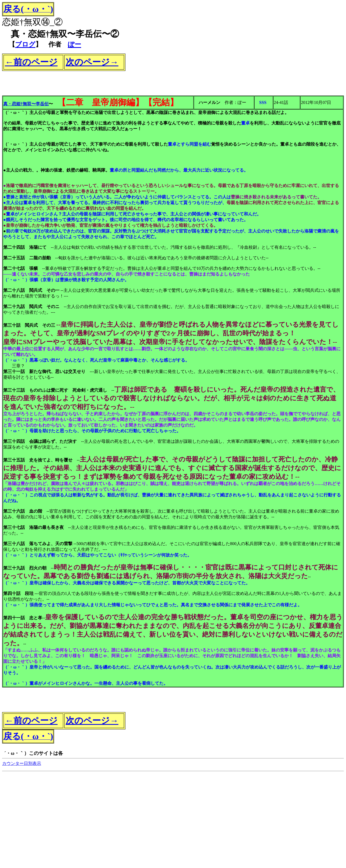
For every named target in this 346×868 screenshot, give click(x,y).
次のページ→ (92, 62)
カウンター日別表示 (22, 763)
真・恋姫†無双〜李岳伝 (26, 104)
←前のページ (31, 62)
